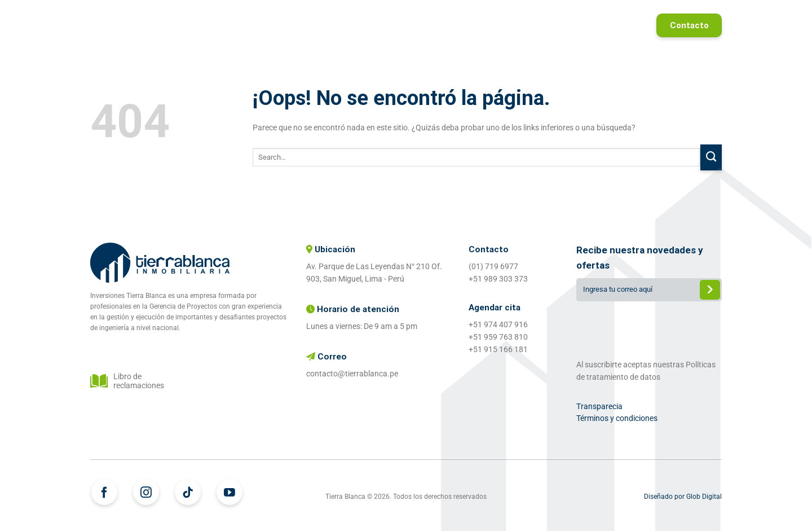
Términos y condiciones (617, 418)
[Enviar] (711, 158)
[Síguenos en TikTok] (188, 492)
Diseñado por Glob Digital (683, 497)
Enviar (710, 291)
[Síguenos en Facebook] (104, 492)
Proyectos (334, 25)
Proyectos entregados (522, 25)
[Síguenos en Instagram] (146, 492)
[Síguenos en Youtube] (230, 492)
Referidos (613, 25)
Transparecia (599, 406)
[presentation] (649, 328)
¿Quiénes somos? (416, 25)
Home (277, 25)
